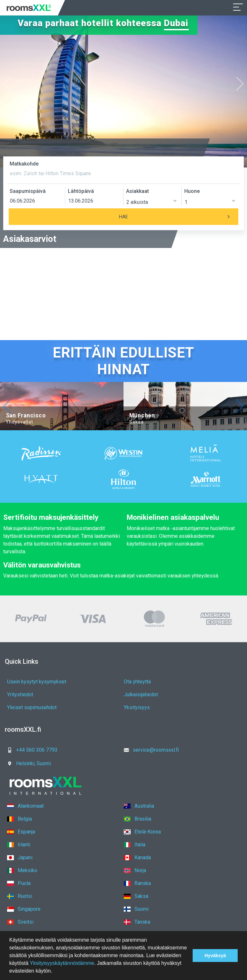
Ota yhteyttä (137, 682)
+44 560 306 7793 (30, 750)
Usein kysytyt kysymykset (37, 682)
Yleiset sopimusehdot (32, 707)
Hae (179, 217)
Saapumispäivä (28, 191)
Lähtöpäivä (81, 191)
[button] (55, 972)
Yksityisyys (137, 707)
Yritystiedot (20, 695)
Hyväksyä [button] (215, 956)
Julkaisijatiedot (141, 695)
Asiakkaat (137, 191)
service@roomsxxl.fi (149, 750)
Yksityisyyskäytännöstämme (62, 963)
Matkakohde (24, 164)
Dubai (176, 23)
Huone (192, 191)
